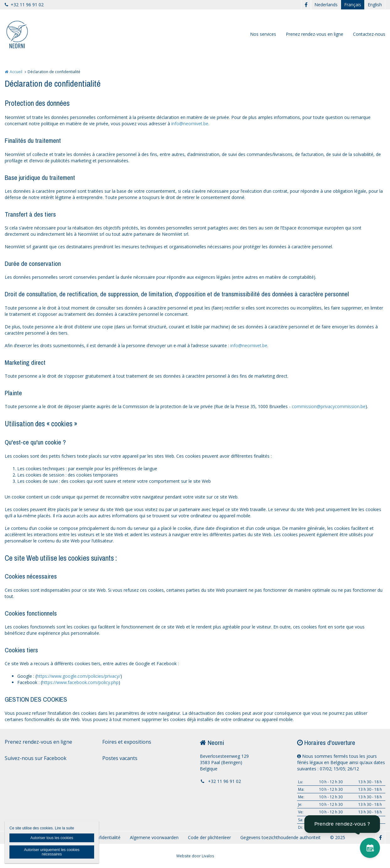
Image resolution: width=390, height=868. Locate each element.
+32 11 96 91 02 (24, 5)
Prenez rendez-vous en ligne (315, 34)
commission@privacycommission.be (329, 406)
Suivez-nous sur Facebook (36, 758)
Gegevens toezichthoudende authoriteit (280, 837)
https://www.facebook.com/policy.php (80, 682)
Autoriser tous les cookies (52, 838)
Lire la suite (64, 828)
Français (353, 5)
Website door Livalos (195, 856)
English (375, 5)
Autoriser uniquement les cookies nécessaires (52, 852)
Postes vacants (120, 758)
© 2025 (338, 837)
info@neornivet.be (190, 124)
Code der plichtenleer (209, 837)
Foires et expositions (127, 742)
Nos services (263, 34)
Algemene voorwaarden (154, 837)
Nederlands (326, 5)
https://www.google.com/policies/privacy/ (79, 676)
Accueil (16, 72)
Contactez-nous (369, 34)
